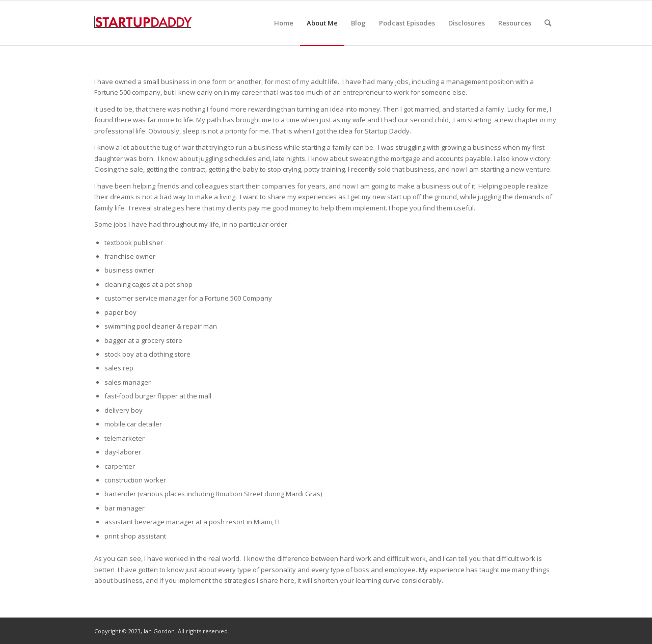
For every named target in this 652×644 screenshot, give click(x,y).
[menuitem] (284, 23)
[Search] (548, 23)
